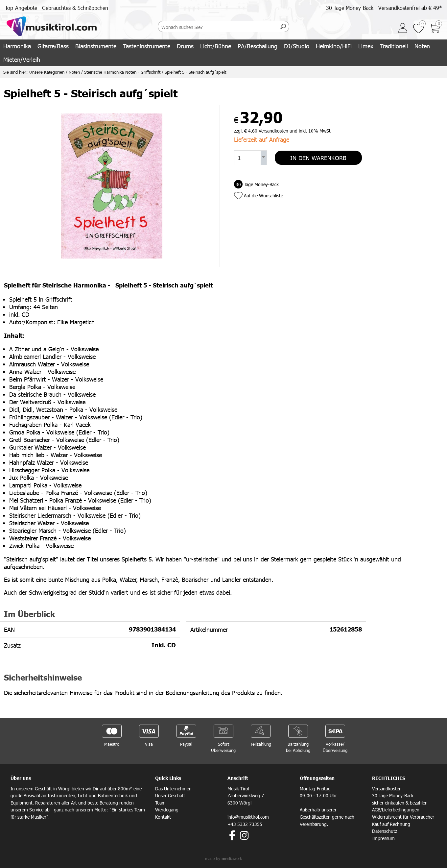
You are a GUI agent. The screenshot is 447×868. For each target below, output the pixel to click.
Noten (422, 46)
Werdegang (167, 810)
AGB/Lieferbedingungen (396, 810)
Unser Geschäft (170, 795)
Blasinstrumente (96, 46)
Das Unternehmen (173, 789)
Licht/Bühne (216, 46)
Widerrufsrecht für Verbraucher (403, 817)
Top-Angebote (21, 8)
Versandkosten (387, 789)
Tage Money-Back (256, 184)
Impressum (383, 838)
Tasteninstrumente (147, 46)
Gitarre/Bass (53, 46)
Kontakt (163, 817)
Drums (185, 46)
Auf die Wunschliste (263, 195)
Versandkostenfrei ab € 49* (410, 8)
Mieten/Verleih (22, 59)
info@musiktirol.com (248, 817)
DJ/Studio (297, 46)
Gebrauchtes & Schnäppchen (75, 8)
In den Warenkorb (318, 157)
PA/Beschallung (258, 46)
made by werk (223, 858)
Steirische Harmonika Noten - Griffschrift (122, 72)
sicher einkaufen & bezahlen (400, 803)
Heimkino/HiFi (334, 46)
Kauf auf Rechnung (391, 824)
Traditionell (394, 46)
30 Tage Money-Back (350, 8)
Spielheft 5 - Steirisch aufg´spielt (195, 72)
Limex (366, 46)
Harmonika (17, 46)
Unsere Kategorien (47, 72)
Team (160, 803)
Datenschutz (385, 831)
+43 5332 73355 (245, 824)
